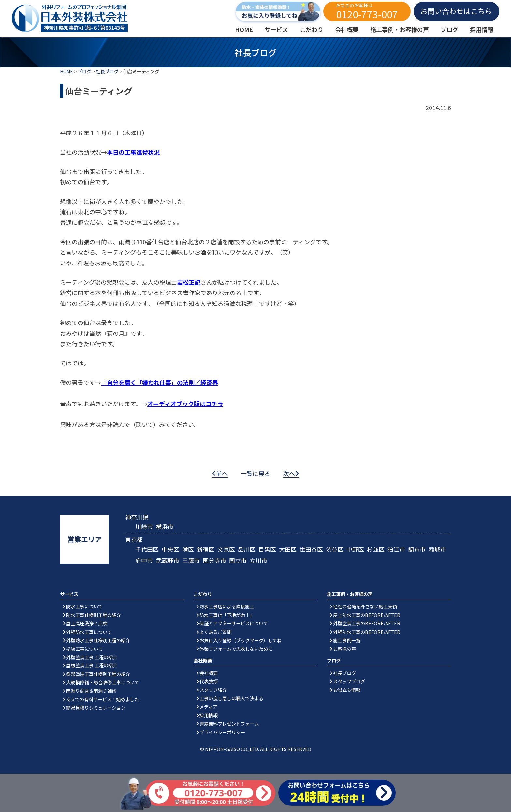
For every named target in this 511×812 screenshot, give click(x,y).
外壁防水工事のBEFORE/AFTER (367, 632)
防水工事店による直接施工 (227, 606)
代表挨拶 (209, 681)
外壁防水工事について (89, 632)
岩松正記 (189, 282)
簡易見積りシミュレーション (96, 708)
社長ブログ (107, 71)
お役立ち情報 (347, 690)
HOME (66, 71)
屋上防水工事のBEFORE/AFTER (367, 615)
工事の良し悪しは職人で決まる (231, 698)
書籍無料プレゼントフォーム (229, 724)
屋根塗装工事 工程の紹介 (92, 665)
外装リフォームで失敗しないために (236, 649)
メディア (208, 707)
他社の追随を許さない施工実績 (365, 606)
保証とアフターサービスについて (234, 623)
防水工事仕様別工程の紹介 (94, 615)
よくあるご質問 (215, 632)
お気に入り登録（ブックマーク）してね (241, 640)
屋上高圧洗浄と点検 (87, 623)
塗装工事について (84, 649)
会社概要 (209, 673)
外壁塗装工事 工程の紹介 (92, 657)
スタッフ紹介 (213, 690)
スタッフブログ (349, 681)
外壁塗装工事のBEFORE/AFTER (367, 623)
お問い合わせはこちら (456, 11)
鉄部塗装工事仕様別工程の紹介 (98, 674)
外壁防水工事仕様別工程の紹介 (98, 640)
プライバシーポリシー (222, 732)
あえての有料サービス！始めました (102, 699)
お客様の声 (344, 649)
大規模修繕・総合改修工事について (103, 682)
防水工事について (84, 606)
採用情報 (209, 715)
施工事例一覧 (347, 640)
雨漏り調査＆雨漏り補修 (91, 691)
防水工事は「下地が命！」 (227, 615)
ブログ (84, 71)
